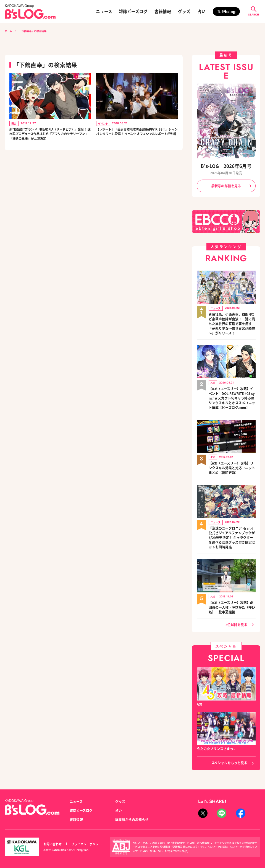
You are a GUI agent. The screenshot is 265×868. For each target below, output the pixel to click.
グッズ (184, 11)
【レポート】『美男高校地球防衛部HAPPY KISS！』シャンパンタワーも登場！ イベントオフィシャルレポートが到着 (137, 135)
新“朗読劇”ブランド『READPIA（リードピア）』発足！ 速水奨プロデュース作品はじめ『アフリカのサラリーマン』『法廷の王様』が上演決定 (50, 138)
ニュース (104, 11)
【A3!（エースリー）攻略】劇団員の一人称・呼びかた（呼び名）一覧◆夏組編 (232, 599)
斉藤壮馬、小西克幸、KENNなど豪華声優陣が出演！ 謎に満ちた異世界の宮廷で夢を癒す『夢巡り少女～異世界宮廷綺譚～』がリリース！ (232, 322)
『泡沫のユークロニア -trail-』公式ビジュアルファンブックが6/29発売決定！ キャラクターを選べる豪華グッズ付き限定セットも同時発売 (232, 531)
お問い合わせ (53, 836)
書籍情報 (163, 11)
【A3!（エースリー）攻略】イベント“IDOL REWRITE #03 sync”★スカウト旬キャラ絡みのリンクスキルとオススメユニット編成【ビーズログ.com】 (232, 395)
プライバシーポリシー (86, 836)
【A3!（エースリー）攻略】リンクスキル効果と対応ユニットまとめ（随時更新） (232, 463)
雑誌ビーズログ (133, 11)
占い (201, 11)
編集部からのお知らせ (132, 811)
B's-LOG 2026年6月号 (226, 166)
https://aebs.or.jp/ (177, 843)
